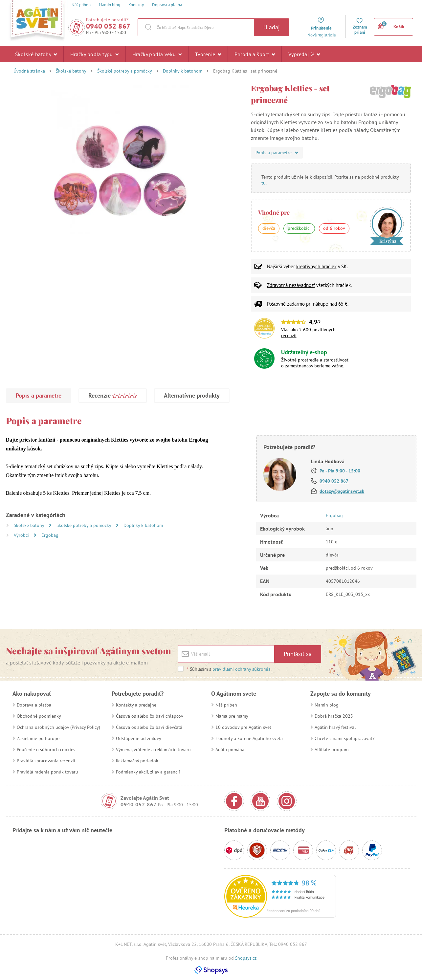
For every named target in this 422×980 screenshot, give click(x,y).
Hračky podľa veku (157, 54)
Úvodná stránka (29, 71)
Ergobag (50, 535)
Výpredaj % (304, 54)
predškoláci (299, 228)
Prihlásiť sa (298, 654)
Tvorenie (208, 54)
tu (264, 183)
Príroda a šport (255, 54)
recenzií (289, 336)
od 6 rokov (334, 228)
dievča (269, 228)
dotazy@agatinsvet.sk (342, 491)
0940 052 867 (108, 26)
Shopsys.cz (246, 958)
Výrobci (22, 535)
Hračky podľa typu (95, 54)
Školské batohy (36, 54)
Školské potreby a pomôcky (125, 71)
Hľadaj (272, 27)
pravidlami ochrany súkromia (242, 669)
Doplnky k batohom (183, 71)
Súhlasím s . (229, 669)
